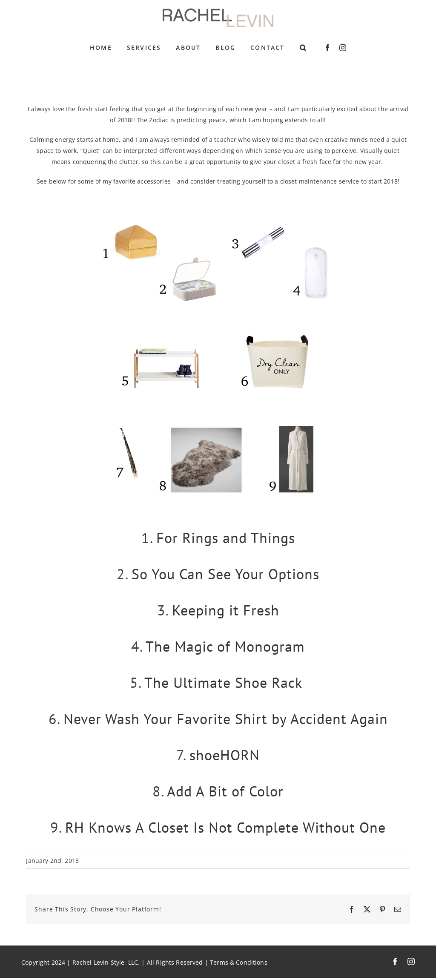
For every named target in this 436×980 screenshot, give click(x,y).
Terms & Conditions (239, 963)
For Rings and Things (226, 537)
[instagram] (343, 48)
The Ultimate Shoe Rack (223, 682)
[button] (303, 48)
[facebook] (327, 48)
